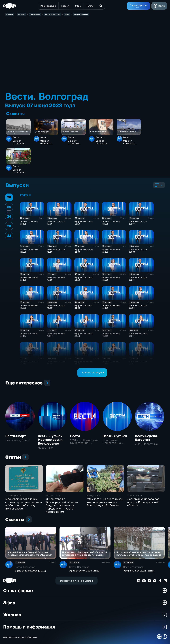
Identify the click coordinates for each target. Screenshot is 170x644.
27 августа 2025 (53, 495)
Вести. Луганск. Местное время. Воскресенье (51, 440)
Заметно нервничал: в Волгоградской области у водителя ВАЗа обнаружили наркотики (44, 132)
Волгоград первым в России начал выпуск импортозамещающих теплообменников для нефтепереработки (127, 132)
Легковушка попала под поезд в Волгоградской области (143, 502)
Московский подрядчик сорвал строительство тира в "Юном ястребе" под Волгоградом (24, 504)
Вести (75, 436)
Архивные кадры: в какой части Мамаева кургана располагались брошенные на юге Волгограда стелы (18, 132)
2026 (30, 195)
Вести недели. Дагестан (146, 438)
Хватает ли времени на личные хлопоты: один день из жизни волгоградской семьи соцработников (17, 161)
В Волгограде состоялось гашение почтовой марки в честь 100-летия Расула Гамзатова (101, 132)
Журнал (85, 615)
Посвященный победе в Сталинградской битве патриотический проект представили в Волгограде (71, 132)
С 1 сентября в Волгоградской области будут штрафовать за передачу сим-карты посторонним (62, 505)
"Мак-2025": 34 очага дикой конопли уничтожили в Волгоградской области (105, 502)
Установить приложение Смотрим (76, 581)
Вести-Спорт (16, 436)
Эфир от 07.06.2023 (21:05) (18, 142)
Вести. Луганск (115, 436)
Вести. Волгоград (18, 139)
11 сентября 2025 (13, 495)
